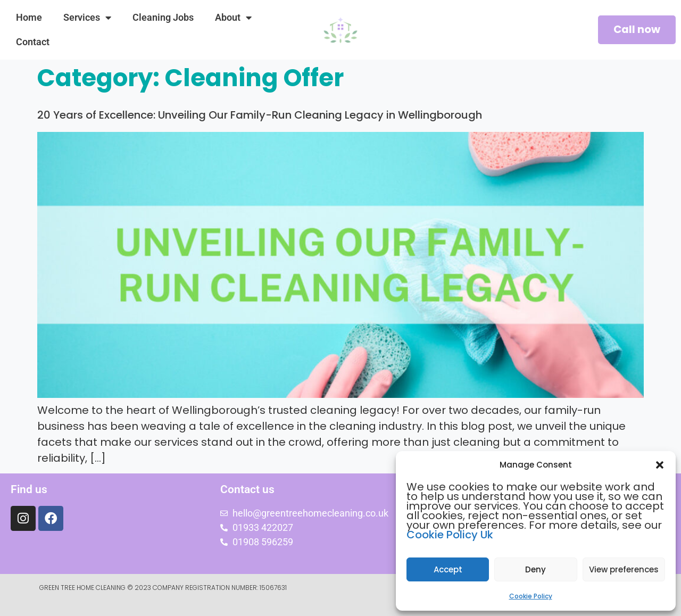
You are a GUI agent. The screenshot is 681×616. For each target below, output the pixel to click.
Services (87, 18)
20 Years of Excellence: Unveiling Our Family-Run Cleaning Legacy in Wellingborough (260, 115)
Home (29, 17)
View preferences (624, 569)
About (233, 18)
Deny (535, 569)
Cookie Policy (531, 596)
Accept (448, 569)
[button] (660, 465)
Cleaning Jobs (163, 17)
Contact (33, 42)
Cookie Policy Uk (450, 535)
